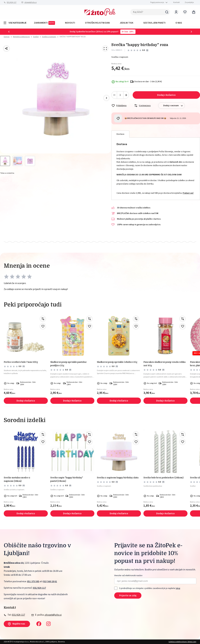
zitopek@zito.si (30, 2)
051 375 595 (33, 581)
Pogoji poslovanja (157, 2)
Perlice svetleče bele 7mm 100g (21, 362)
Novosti (70, 23)
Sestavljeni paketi (154, 23)
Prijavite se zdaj (128, 595)
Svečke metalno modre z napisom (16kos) (17, 479)
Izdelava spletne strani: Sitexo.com (182, 642)
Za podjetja (189, 2)
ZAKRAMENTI (44, 23)
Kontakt (176, 2)
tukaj (178, 588)
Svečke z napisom (49, 37)
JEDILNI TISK (126, 23)
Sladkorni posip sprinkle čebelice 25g (117, 362)
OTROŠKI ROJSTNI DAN (97, 23)
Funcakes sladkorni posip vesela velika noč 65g (164, 364)
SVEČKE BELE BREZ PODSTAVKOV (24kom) (163, 478)
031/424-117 (12, 2)
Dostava (120, 134)
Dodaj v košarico (166, 95)
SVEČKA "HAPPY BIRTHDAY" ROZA (73, 37)
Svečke (36, 37)
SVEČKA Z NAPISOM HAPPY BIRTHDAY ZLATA (118, 478)
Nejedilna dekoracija (21, 37)
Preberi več (188, 193)
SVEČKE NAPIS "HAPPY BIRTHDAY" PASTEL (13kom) (67, 479)
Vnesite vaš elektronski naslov (128, 576)
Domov (7, 37)
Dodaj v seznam (174, 106)
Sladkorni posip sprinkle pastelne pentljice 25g (68, 364)
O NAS (179, 23)
